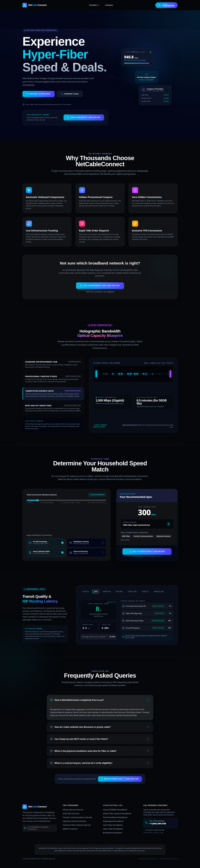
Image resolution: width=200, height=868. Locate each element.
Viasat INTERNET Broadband (115, 810)
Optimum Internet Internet (74, 821)
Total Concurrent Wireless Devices (42, 495)
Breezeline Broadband (112, 833)
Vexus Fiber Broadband (113, 829)
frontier (105, 592)
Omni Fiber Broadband (113, 825)
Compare (109, 5)
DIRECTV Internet (70, 829)
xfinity (84, 592)
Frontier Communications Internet (77, 817)
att (94, 592)
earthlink (130, 592)
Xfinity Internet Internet (73, 810)
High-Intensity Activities (39, 535)
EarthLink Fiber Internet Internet (77, 825)
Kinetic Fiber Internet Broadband (117, 814)
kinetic (144, 592)
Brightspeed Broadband (113, 821)
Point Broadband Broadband (115, 817)
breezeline (157, 592)
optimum (117, 592)
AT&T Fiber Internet (71, 814)
